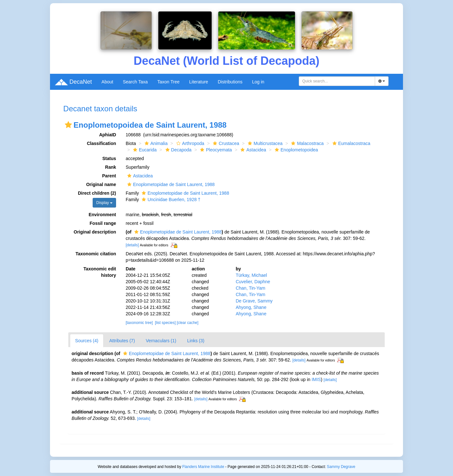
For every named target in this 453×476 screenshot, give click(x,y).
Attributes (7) (122, 341)
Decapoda (178, 150)
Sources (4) (87, 341)
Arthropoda (189, 143)
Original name (101, 184)
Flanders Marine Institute (203, 467)
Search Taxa (135, 82)
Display (104, 203)
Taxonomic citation (96, 254)
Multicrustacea (264, 143)
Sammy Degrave (341, 467)
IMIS (316, 379)
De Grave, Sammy (254, 301)
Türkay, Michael (251, 275)
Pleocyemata (215, 150)
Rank (111, 167)
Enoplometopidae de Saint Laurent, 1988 (170, 184)
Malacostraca (306, 143)
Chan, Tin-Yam (250, 288)
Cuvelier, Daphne (253, 282)
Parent (109, 176)
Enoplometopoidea (296, 150)
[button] (68, 125)
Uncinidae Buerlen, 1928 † (170, 200)
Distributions (230, 82)
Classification (101, 143)
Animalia (155, 143)
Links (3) (196, 341)
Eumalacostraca (351, 143)
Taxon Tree (168, 82)
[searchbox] (337, 81)
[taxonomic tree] (139, 323)
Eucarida (144, 150)
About (108, 82)
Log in (258, 82)
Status (109, 158)
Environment (102, 215)
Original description (95, 232)
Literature (199, 82)
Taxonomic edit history (100, 272)
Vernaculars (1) (161, 341)
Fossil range (103, 223)
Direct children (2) (97, 193)
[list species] (165, 323)
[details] (132, 245)
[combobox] (337, 81)
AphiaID (108, 135)
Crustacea (225, 143)
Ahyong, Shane (251, 307)
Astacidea (252, 150)
